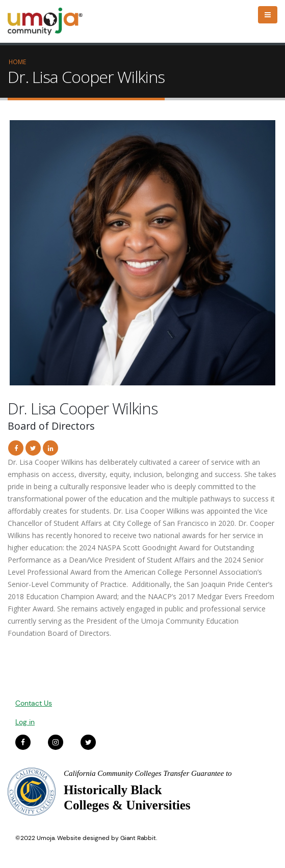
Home (17, 62)
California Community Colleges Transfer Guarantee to (148, 773)
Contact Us (34, 703)
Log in (25, 722)
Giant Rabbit (138, 838)
